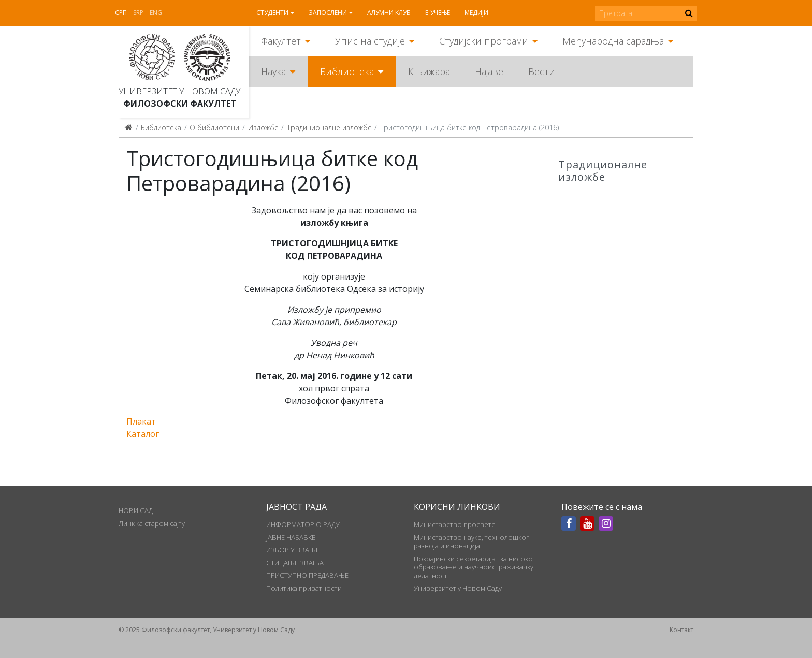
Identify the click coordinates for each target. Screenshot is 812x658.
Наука (273, 71)
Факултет (281, 41)
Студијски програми (484, 41)
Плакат (141, 421)
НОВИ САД (136, 510)
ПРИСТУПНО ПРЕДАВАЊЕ (307, 575)
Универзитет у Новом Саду (179, 91)
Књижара (429, 71)
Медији (476, 13)
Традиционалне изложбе (329, 128)
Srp (138, 13)
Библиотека (347, 71)
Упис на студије (370, 41)
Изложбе (263, 128)
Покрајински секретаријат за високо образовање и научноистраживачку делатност (474, 567)
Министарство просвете (455, 524)
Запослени (328, 13)
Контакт (682, 630)
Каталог (143, 434)
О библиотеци (214, 128)
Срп (121, 13)
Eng (156, 13)
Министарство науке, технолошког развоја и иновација (472, 542)
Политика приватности (304, 588)
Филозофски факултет (180, 104)
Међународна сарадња (613, 41)
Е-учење (438, 13)
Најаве (489, 71)
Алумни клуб (389, 13)
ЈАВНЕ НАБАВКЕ (291, 537)
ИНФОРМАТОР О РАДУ (303, 524)
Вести (542, 71)
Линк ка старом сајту (152, 523)
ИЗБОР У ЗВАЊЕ (293, 550)
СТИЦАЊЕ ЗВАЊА (295, 563)
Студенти (272, 13)
